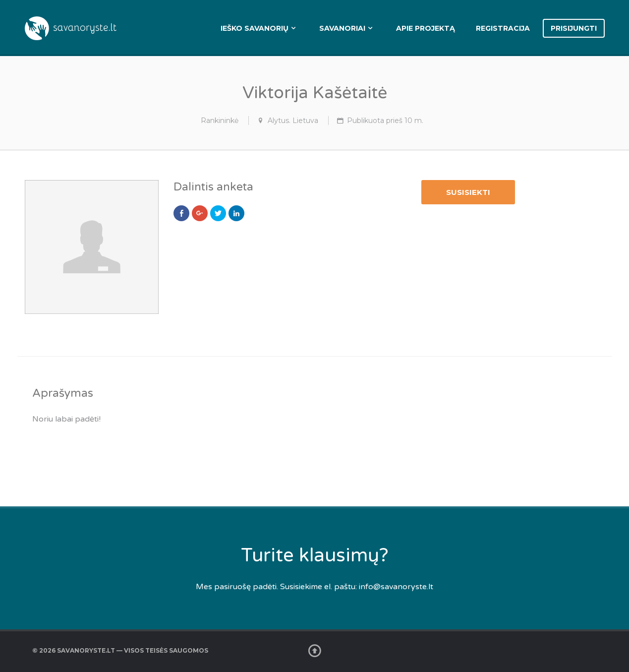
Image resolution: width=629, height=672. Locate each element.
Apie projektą (426, 28)
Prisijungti (574, 28)
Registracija (503, 28)
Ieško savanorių (255, 28)
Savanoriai (342, 28)
